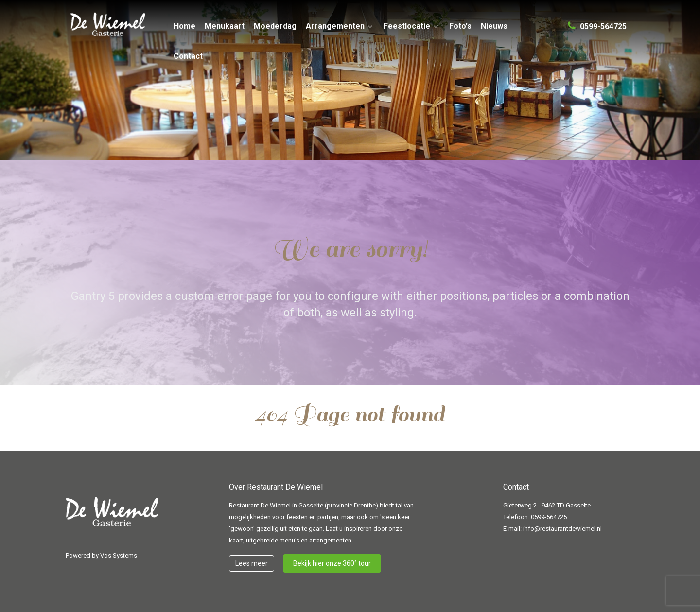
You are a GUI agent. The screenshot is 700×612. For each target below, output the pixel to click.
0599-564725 (549, 517)
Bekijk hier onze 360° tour (332, 563)
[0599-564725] (597, 22)
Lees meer (252, 563)
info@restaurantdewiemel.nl (562, 529)
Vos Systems (119, 555)
